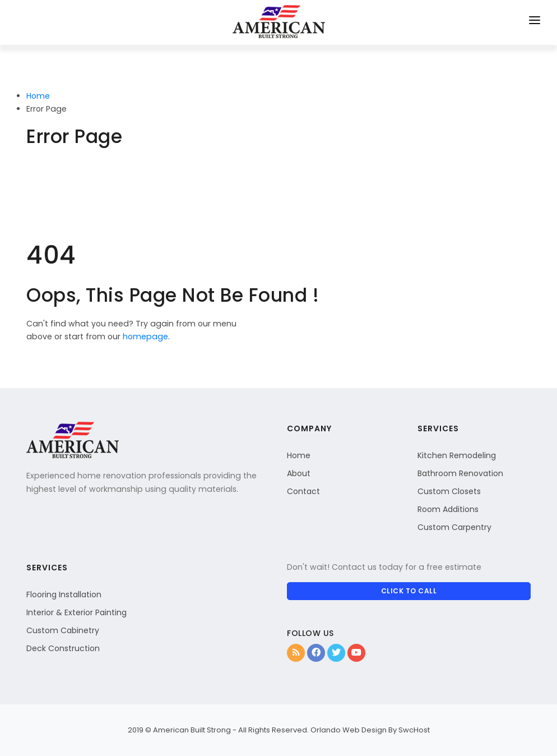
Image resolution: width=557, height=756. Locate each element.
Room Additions (448, 509)
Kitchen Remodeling (457, 455)
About (299, 473)
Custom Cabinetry (63, 630)
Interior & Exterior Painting (76, 612)
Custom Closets (449, 491)
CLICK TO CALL (409, 591)
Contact (303, 491)
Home (38, 96)
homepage (145, 336)
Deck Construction (63, 648)
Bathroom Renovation (460, 473)
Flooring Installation (64, 594)
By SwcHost (409, 730)
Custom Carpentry (454, 527)
